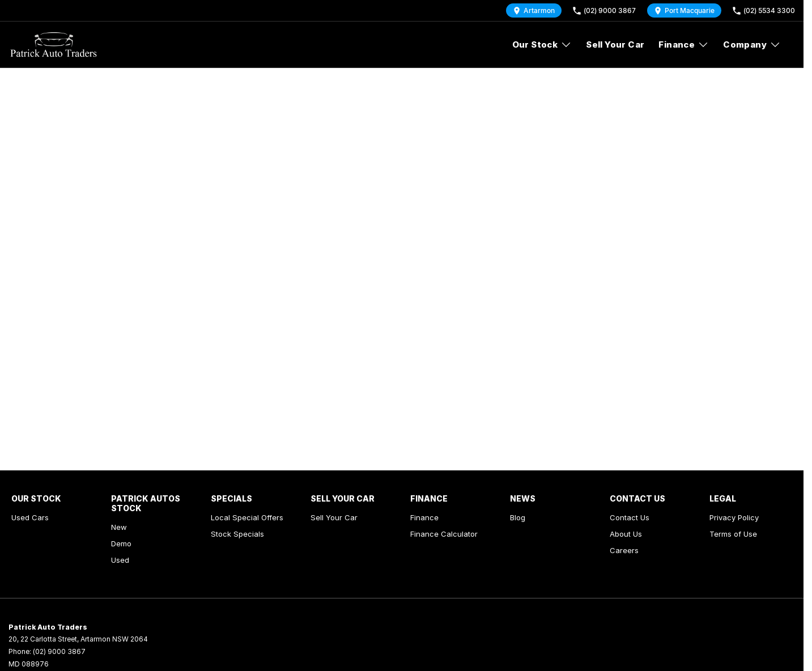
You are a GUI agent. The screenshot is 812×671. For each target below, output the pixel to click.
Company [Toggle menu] (752, 44)
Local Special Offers (247, 517)
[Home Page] (54, 45)
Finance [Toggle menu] (684, 44)
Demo (121, 543)
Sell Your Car (615, 44)
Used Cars (30, 517)
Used (120, 560)
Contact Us (630, 517)
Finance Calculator (444, 534)
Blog (518, 517)
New (119, 527)
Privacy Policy (734, 517)
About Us (626, 534)
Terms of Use (733, 534)
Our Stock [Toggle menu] (542, 44)
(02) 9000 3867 (59, 651)
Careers (624, 550)
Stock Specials (237, 534)
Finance (424, 517)
